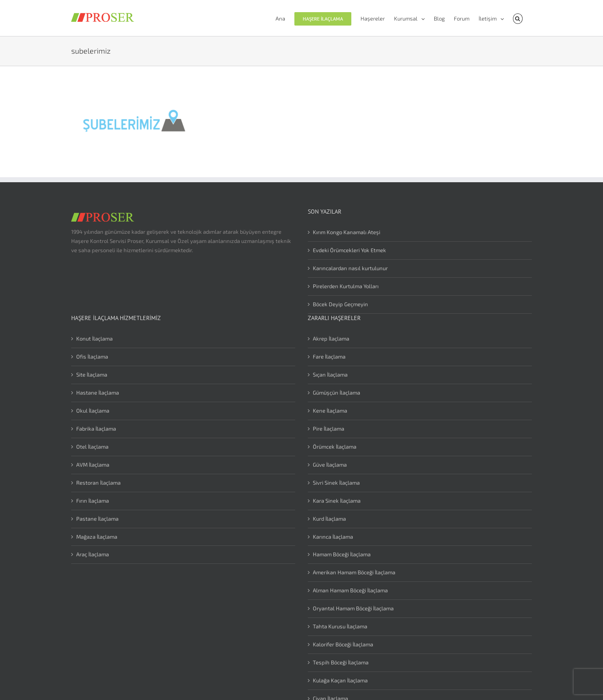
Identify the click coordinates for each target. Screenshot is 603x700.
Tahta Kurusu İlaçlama (340, 626)
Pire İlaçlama (329, 429)
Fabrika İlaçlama (96, 429)
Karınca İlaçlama (333, 537)
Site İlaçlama (92, 375)
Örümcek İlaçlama (335, 447)
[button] (518, 18)
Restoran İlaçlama (98, 483)
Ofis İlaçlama (92, 356)
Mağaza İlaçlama (97, 537)
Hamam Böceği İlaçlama (342, 554)
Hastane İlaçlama (98, 393)
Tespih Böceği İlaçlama (341, 662)
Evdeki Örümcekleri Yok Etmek (349, 250)
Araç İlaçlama (93, 554)
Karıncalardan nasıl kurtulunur (350, 268)
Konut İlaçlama (94, 338)
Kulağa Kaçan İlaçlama (340, 680)
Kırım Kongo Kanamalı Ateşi (347, 232)
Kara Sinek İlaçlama (337, 501)
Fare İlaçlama (329, 356)
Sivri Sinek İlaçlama (336, 483)
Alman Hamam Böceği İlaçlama (350, 590)
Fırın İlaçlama (93, 501)
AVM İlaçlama (93, 465)
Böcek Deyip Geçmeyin (340, 304)
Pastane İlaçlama (97, 519)
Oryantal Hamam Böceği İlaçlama (353, 608)
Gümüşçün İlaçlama (336, 393)
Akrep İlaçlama (331, 338)
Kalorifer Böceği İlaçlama (343, 644)
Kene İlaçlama (330, 411)
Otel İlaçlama (92, 447)
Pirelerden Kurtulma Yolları (346, 286)
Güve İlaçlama (330, 465)
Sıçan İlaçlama (330, 375)
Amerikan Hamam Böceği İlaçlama (354, 572)
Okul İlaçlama (93, 411)
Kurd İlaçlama (329, 519)
